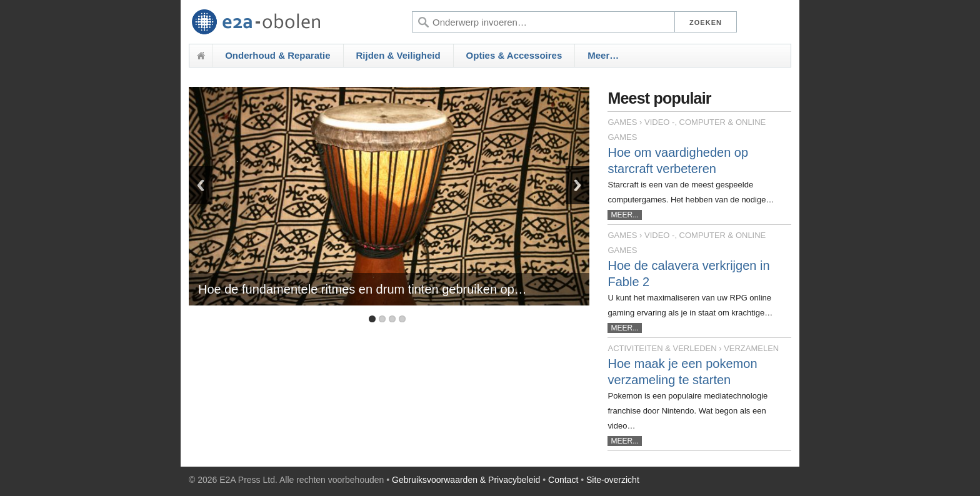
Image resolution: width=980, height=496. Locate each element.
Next (577, 185)
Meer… (603, 55)
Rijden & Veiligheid (398, 55)
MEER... (625, 215)
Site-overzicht (613, 480)
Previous (201, 185)
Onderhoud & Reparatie (277, 55)
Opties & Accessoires (514, 55)
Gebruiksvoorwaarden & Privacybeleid (466, 480)
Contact (563, 480)
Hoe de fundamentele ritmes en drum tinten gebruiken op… (362, 289)
